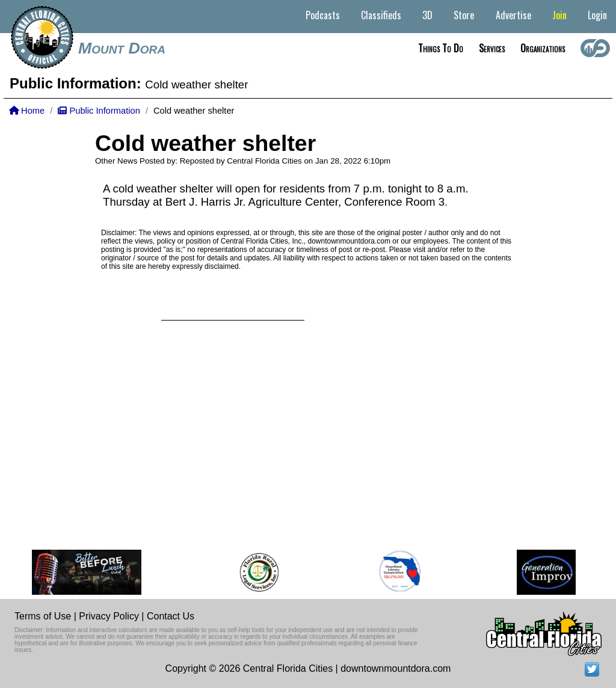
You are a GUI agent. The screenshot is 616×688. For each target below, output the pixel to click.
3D (427, 15)
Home (27, 111)
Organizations (543, 48)
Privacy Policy (109, 616)
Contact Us (171, 616)
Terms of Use (43, 616)
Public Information (99, 111)
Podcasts (323, 15)
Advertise (513, 15)
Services (492, 48)
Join (559, 15)
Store (464, 15)
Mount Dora (122, 48)
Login (597, 15)
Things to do (441, 48)
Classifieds (381, 15)
